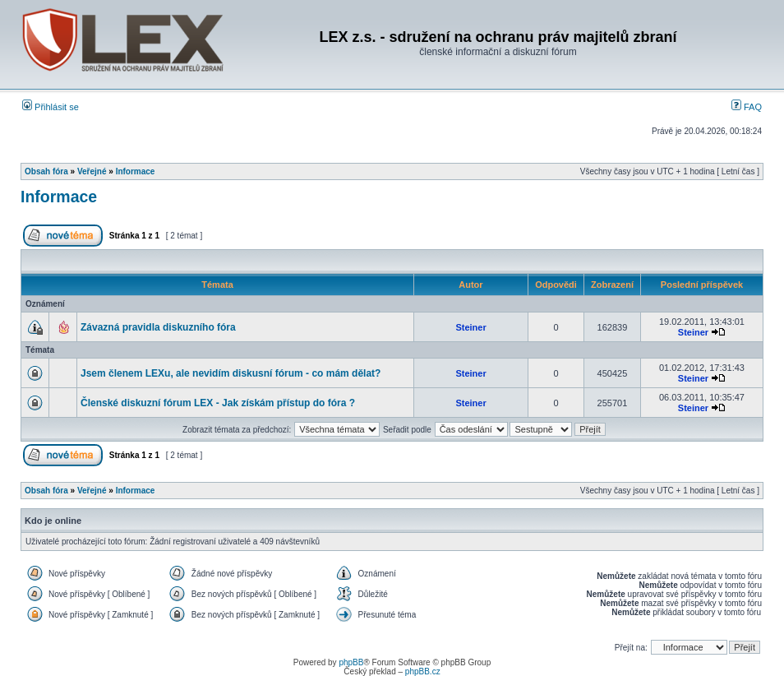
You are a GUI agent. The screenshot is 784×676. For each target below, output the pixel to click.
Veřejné (92, 171)
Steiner (470, 327)
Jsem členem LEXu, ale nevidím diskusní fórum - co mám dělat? (231, 373)
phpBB (351, 662)
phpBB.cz (423, 671)
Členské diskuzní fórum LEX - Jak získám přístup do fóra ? (218, 403)
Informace (136, 171)
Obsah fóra (46, 171)
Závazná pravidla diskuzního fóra (158, 327)
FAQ (747, 107)
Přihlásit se (51, 107)
